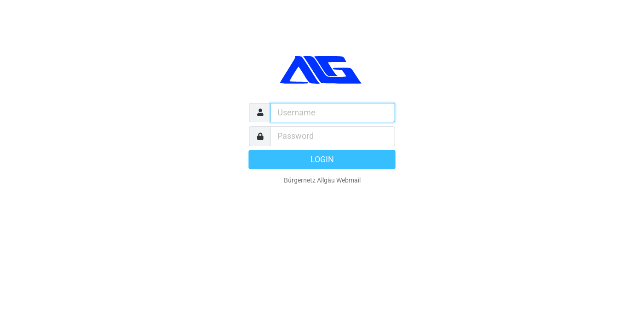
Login (322, 160)
